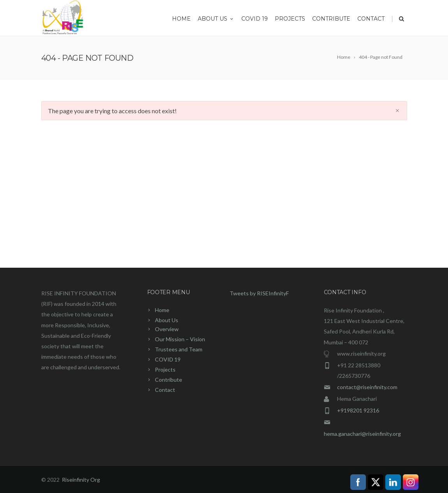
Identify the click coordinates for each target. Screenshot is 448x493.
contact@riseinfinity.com (367, 387)
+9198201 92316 (358, 410)
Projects (290, 19)
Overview (167, 329)
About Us (216, 19)
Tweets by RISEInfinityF (259, 293)
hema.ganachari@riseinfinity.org (362, 434)
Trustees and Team (179, 349)
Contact (371, 19)
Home (181, 19)
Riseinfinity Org (81, 480)
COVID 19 (255, 19)
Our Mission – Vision (180, 339)
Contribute (331, 19)
